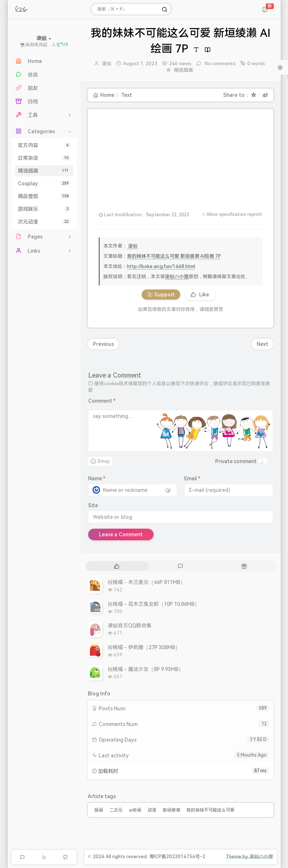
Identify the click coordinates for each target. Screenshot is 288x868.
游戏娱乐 (44, 209)
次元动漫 (44, 222)
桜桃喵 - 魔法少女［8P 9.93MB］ (146, 669)
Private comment (236, 461)
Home (104, 95)
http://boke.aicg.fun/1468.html (161, 266)
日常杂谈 (44, 158)
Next (263, 344)
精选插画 (44, 171)
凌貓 (107, 64)
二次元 (116, 810)
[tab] (117, 566)
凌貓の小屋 (177, 277)
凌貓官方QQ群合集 (130, 626)
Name (97, 478)
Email (192, 478)
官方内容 (44, 145)
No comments (219, 64)
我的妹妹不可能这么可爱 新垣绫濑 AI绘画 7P (174, 256)
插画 (99, 810)
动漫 (152, 810)
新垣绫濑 (171, 810)
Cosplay (44, 184)
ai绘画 (135, 810)
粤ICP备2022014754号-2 (177, 857)
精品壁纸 (44, 196)
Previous (103, 344)
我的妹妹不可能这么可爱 (210, 810)
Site (93, 505)
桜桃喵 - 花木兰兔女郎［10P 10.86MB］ (154, 604)
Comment (102, 401)
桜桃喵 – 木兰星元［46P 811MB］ (147, 582)
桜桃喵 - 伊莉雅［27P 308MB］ (144, 647)
